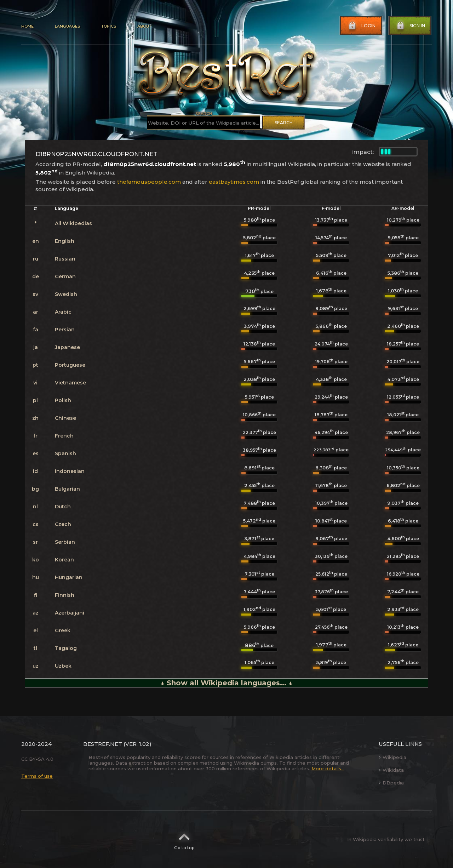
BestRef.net (103, 744)
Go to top (184, 839)
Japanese (67, 347)
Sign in (410, 26)
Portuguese (70, 365)
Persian (65, 330)
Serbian (65, 542)
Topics (109, 26)
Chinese (65, 418)
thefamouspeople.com (149, 182)
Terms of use (37, 776)
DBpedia (391, 783)
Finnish (65, 595)
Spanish (65, 453)
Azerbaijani (70, 613)
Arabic (63, 312)
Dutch (63, 507)
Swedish (66, 294)
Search (284, 123)
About (144, 26)
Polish (63, 400)
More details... (328, 769)
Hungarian (69, 577)
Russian (65, 259)
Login (361, 26)
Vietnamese (70, 383)
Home (27, 26)
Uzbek (63, 666)
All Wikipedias (73, 223)
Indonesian (70, 471)
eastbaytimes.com (234, 182)
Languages (67, 26)
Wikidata (391, 770)
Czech (63, 524)
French (64, 436)
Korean (64, 560)
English (65, 241)
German (65, 276)
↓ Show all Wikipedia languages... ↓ (226, 683)
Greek (63, 630)
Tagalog (66, 648)
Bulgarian (67, 489)
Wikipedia (392, 757)
